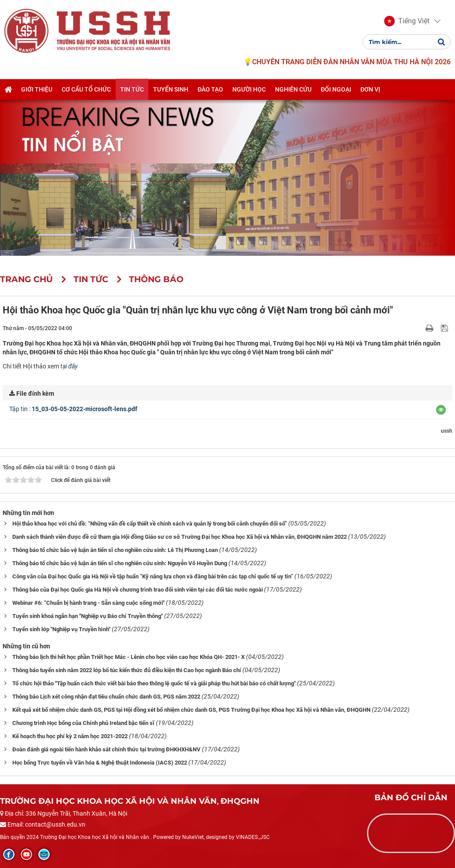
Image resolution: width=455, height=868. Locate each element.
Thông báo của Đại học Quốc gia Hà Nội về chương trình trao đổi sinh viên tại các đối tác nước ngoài (138, 590)
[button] (407, 21)
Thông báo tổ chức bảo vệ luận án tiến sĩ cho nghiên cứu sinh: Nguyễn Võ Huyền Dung (120, 563)
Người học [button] (249, 89)
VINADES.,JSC (253, 837)
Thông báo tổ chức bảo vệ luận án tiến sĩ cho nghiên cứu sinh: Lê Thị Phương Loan (115, 550)
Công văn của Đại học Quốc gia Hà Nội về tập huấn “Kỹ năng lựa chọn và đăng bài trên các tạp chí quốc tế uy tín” (153, 576)
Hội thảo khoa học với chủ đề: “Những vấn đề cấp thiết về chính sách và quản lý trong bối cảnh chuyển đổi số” (150, 524)
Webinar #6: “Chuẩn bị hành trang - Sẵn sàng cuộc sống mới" (88, 603)
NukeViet (193, 837)
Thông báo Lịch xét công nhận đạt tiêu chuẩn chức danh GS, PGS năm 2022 (106, 697)
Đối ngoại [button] (336, 89)
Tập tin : (73, 409)
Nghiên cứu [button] (293, 89)
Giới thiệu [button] (37, 89)
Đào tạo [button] (210, 89)
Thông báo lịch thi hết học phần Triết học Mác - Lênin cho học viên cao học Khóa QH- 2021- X (128, 657)
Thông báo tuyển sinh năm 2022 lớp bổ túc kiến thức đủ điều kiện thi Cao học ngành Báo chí (127, 670)
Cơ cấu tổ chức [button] (86, 89)
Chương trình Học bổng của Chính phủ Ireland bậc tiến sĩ (83, 723)
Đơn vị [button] (370, 89)
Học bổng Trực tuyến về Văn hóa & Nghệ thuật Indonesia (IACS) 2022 (100, 763)
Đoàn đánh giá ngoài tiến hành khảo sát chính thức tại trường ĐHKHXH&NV (106, 749)
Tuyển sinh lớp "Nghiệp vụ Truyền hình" (61, 629)
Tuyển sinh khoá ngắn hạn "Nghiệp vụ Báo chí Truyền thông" (88, 616)
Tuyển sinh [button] (171, 89)
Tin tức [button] (132, 89)
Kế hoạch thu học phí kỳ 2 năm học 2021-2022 (70, 736)
